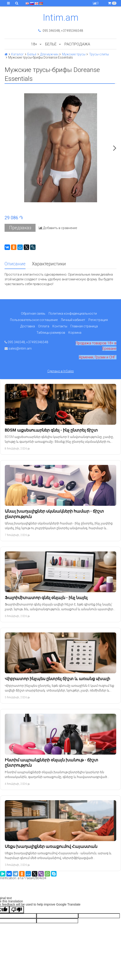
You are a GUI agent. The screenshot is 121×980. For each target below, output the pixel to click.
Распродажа (77, 44)
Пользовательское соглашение (34, 320)
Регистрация (98, 320)
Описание (15, 264)
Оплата (44, 326)
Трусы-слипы (99, 54)
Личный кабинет (73, 320)
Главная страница (84, 326)
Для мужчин (49, 54)
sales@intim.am (18, 348)
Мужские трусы (74, 54)
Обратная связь (33, 314)
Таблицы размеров (51, 333)
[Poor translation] (17, 910)
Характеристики (49, 264)
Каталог (17, 54)
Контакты (60, 326)
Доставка (28, 326)
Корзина (75, 333)
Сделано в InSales (61, 371)
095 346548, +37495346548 (61, 31)
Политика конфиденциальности (73, 314)
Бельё (51, 44)
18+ (34, 44)
